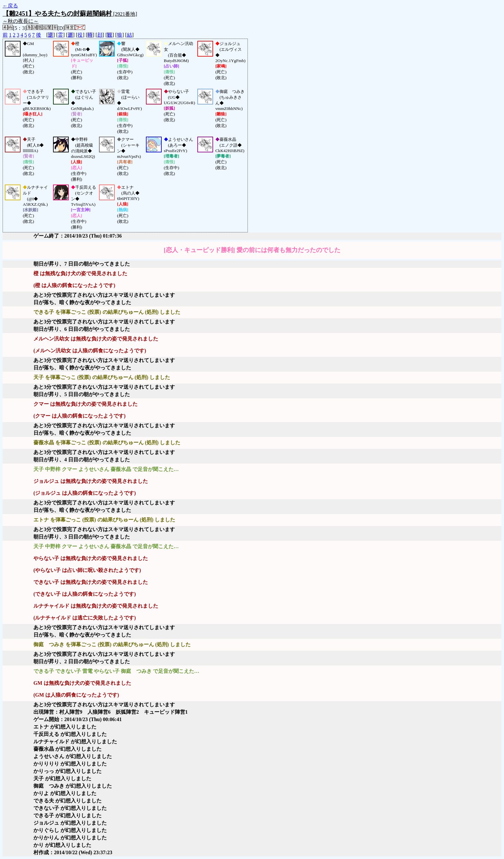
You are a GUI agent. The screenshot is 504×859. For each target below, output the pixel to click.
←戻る (10, 6)
